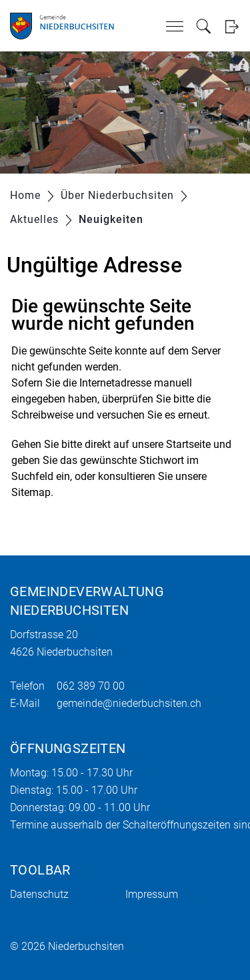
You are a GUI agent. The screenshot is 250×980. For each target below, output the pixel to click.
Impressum (152, 894)
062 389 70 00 (91, 686)
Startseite (188, 444)
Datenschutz (39, 894)
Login (232, 26)
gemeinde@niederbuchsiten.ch (129, 703)
